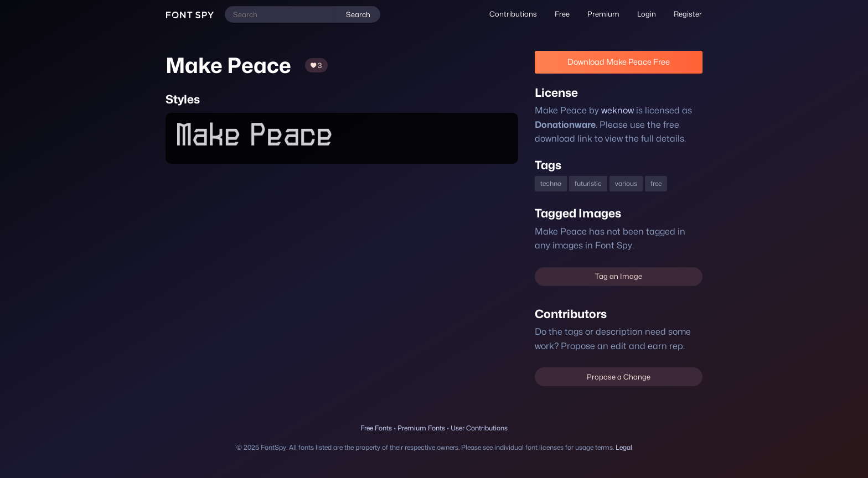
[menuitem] (517, 14)
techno (551, 183)
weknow (615, 110)
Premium (605, 14)
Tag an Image (618, 276)
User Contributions (479, 428)
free (657, 183)
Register (688, 14)
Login (647, 14)
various (627, 183)
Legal (627, 447)
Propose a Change (619, 377)
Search (358, 14)
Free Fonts (376, 428)
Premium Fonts (421, 428)
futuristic (588, 183)
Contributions (517, 14)
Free (565, 14)
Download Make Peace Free (618, 62)
